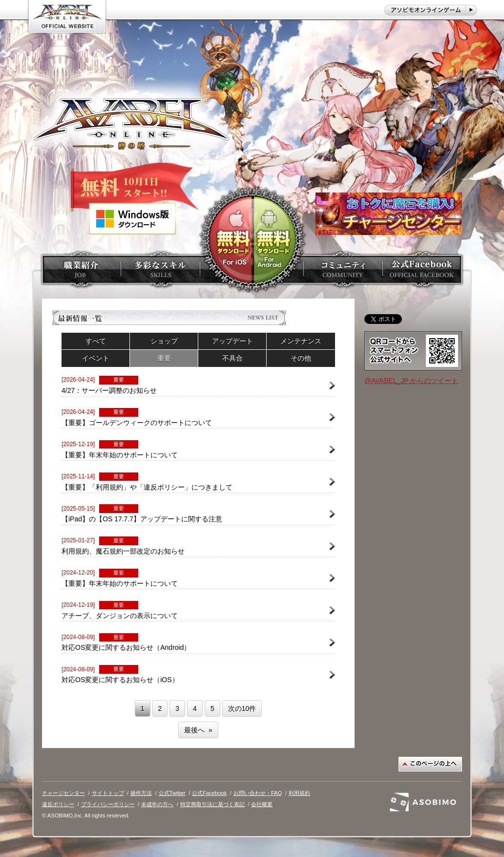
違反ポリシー (58, 804)
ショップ (164, 341)
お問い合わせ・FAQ (258, 793)
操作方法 (141, 793)
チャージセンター (63, 793)
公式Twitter (172, 793)
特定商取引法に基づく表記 (212, 804)
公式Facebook (209, 793)
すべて (96, 341)
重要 (164, 358)
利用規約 (299, 793)
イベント (96, 358)
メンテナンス (301, 341)
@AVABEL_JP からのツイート (411, 381)
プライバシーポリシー (108, 804)
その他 (301, 358)
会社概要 (262, 804)
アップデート (232, 341)
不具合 (232, 358)
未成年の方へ (157, 804)
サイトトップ (108, 793)
